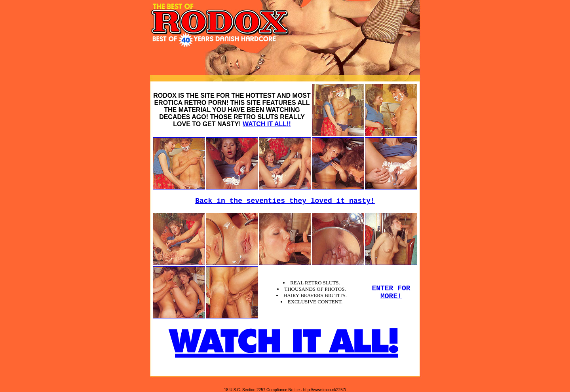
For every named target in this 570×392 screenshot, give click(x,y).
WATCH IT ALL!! (267, 124)
